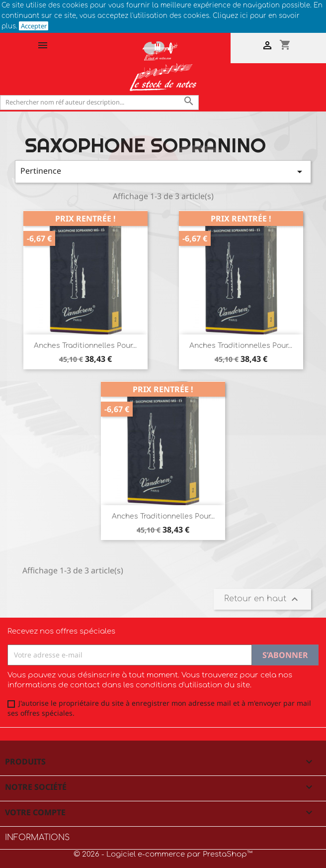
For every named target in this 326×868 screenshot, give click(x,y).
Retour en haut (262, 599)
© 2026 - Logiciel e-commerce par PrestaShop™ (163, 854)
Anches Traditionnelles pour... (85, 346)
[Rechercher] (99, 102)
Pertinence (163, 171)
